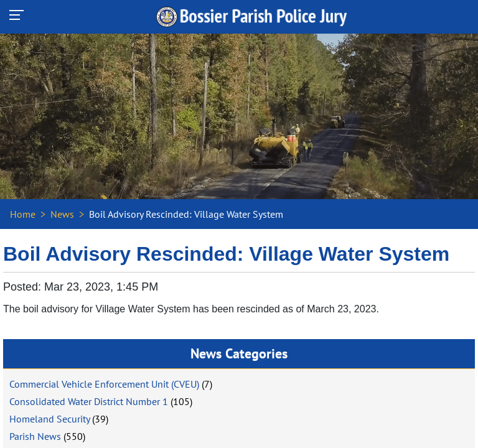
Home (23, 214)
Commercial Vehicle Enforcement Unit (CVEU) (104, 384)
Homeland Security (49, 419)
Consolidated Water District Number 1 (89, 401)
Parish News (35, 436)
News (62, 214)
